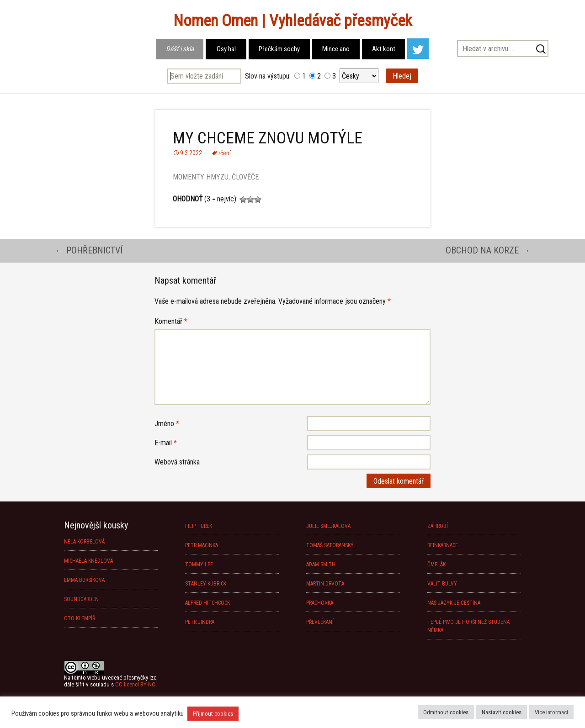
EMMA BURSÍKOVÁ (84, 580)
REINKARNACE (443, 545)
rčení (225, 153)
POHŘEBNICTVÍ (89, 250)
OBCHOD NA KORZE (488, 250)
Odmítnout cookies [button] (446, 712)
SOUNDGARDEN (81, 599)
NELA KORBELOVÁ (84, 542)
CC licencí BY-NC (135, 684)
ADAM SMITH (321, 564)
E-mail (166, 443)
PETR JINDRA (200, 622)
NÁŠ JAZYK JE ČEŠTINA (454, 603)
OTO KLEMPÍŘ (80, 618)
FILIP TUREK (199, 526)
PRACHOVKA (320, 603)
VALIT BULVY (442, 584)
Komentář (171, 321)
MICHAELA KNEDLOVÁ (88, 561)
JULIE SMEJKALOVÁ (328, 526)
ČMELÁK (436, 564)
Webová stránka (177, 462)
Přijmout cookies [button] (213, 714)
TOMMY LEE (199, 564)
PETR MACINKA (202, 545)
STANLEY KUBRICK (206, 584)
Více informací (551, 712)
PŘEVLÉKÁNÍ (320, 622)
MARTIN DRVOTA (325, 584)
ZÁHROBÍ (438, 526)
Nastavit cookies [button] (502, 712)
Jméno (167, 424)
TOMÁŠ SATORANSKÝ (330, 545)
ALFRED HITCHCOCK (207, 603)
